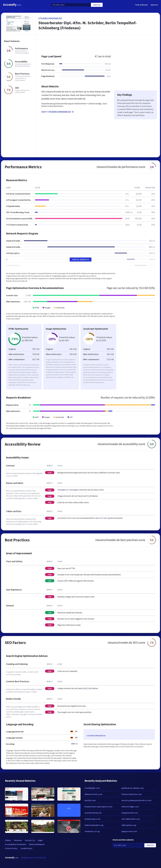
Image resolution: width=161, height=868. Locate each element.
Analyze (97, 5)
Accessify (12, 5)
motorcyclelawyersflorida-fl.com (136, 800)
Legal (40, 840)
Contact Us (30, 840)
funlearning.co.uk (92, 819)
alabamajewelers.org (94, 825)
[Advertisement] (98, 43)
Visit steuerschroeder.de (58, 112)
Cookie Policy (26, 848)
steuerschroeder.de (50, 18)
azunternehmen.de (93, 813)
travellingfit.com (92, 788)
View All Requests (81, 260)
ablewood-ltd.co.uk (93, 794)
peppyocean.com (129, 831)
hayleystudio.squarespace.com (98, 807)
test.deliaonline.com (131, 819)
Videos (8, 840)
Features (18, 840)
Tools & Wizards (141, 5)
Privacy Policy (11, 848)
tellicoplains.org (129, 825)
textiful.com (90, 800)
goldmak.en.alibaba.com (133, 788)
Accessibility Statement (16, 844)
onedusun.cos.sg (92, 831)
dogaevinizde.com (130, 813)
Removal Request (37, 844)
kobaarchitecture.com (132, 794)
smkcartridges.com (130, 807)
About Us (154, 5)
